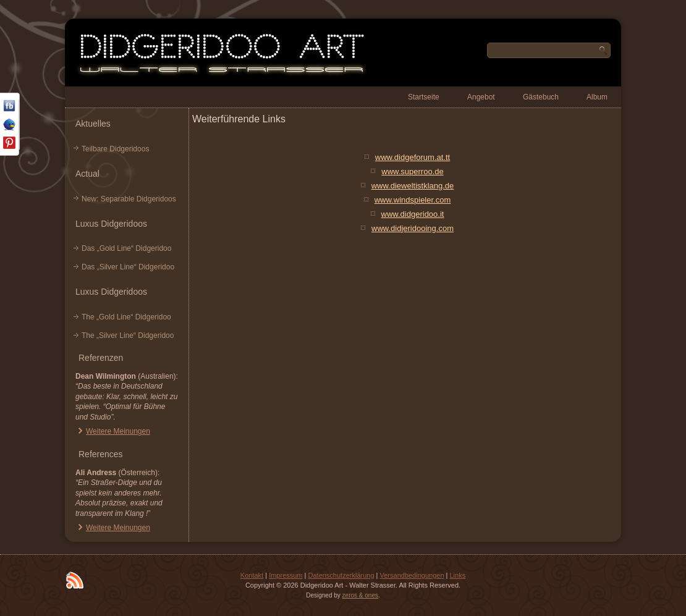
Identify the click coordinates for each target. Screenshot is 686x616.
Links (457, 575)
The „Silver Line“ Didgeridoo (128, 335)
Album (597, 97)
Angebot (481, 97)
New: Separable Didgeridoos (129, 199)
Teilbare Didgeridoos (115, 149)
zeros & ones (360, 595)
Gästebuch (541, 97)
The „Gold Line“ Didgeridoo (126, 317)
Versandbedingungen (412, 575)
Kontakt (252, 575)
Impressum (286, 575)
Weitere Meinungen (118, 431)
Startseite (424, 97)
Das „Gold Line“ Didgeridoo (126, 248)
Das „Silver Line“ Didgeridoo (128, 267)
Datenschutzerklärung (341, 575)
